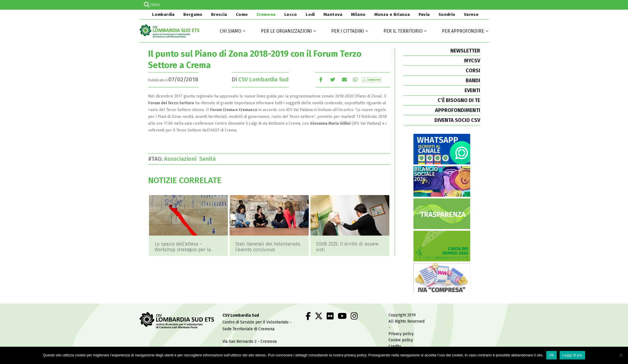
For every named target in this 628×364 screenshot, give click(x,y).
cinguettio (333, 80)
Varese (471, 14)
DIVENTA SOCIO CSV (457, 120)
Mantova (333, 14)
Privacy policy (401, 334)
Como (242, 14)
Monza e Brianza (392, 14)
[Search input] (314, 5)
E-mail (345, 80)
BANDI (473, 81)
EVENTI (472, 90)
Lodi (310, 14)
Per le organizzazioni (286, 31)
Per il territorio (403, 31)
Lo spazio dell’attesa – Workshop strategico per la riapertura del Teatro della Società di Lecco (183, 252)
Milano (358, 14)
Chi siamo (230, 31)
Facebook (321, 80)
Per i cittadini (347, 31)
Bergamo (193, 14)
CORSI (473, 71)
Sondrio (447, 14)
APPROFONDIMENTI (458, 110)
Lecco (291, 14)
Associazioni (182, 159)
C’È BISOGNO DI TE (459, 100)
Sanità (209, 159)
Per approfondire (463, 31)
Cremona (266, 14)
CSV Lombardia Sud (263, 79)
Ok (552, 355)
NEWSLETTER (465, 51)
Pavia (424, 14)
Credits (395, 346)
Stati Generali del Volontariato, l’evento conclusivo (268, 247)
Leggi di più (572, 355)
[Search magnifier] (484, 5)
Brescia (219, 14)
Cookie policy (401, 340)
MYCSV (472, 61)
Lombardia (163, 14)
